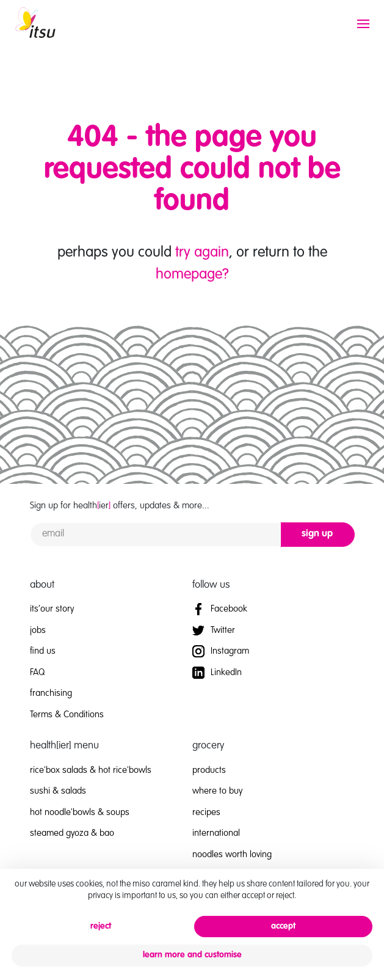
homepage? (192, 275)
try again (202, 253)
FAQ (37, 672)
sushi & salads (58, 791)
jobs (38, 630)
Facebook (220, 609)
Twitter (214, 630)
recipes (206, 812)
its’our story (52, 609)
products (209, 770)
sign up (317, 534)
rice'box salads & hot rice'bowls (91, 770)
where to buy (217, 791)
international (216, 833)
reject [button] (101, 926)
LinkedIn (217, 672)
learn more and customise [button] (192, 955)
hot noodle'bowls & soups (80, 812)
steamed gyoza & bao (72, 833)
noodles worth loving (232, 854)
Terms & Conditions (67, 715)
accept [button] (283, 926)
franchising (51, 693)
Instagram (221, 651)
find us (43, 651)
